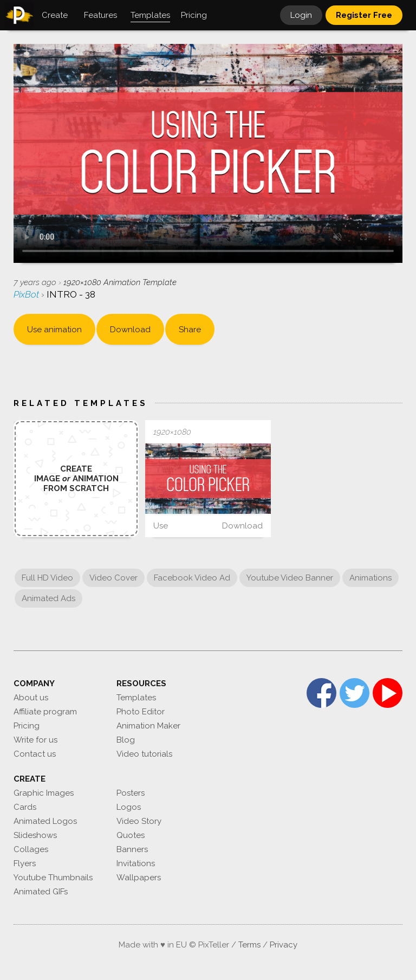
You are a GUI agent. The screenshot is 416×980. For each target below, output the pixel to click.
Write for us (35, 740)
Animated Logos (45, 821)
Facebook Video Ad (192, 578)
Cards (25, 807)
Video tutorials (144, 754)
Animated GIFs (41, 892)
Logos (129, 807)
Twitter (355, 693)
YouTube (388, 693)
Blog (126, 740)
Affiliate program (45, 712)
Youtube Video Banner (290, 578)
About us (31, 698)
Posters (131, 793)
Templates (136, 698)
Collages (31, 849)
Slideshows (35, 835)
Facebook (321, 693)
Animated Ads (48, 598)
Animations (370, 578)
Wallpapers (139, 878)
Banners (132, 849)
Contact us (35, 754)
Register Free (364, 15)
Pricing (27, 726)
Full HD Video (47, 578)
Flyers (25, 863)
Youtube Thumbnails (53, 878)
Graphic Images (44, 793)
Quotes (131, 835)
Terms (249, 945)
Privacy (284, 945)
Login (301, 15)
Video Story (139, 821)
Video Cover (113, 578)
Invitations (136, 863)
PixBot (27, 294)
